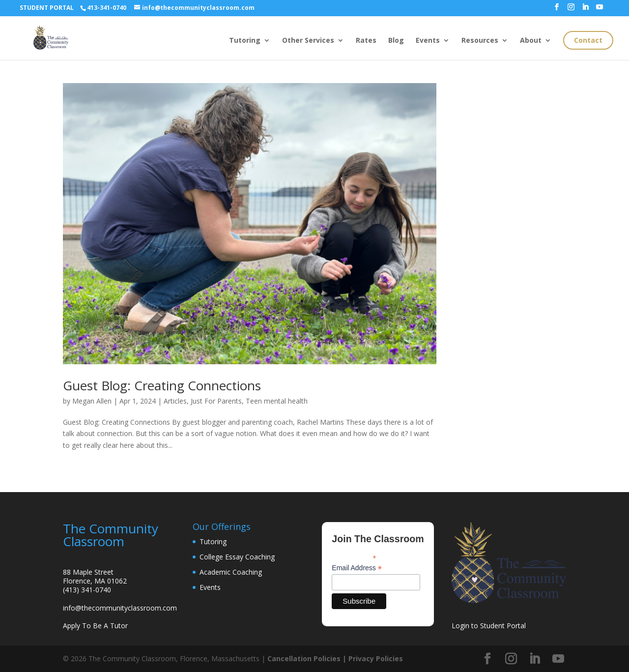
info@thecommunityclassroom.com (120, 608)
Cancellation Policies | (308, 658)
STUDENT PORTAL (47, 8)
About (531, 41)
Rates (366, 41)
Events (428, 41)
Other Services (308, 41)
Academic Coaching (231, 572)
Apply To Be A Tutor (95, 626)
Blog (396, 41)
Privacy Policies (376, 658)
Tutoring (245, 41)
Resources (480, 41)
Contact (588, 40)
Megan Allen (92, 401)
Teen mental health (277, 401)
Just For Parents (216, 401)
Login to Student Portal (489, 626)
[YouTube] (600, 10)
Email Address (357, 568)
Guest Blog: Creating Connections (162, 385)
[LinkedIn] (585, 10)
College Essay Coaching (237, 557)
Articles (175, 401)
